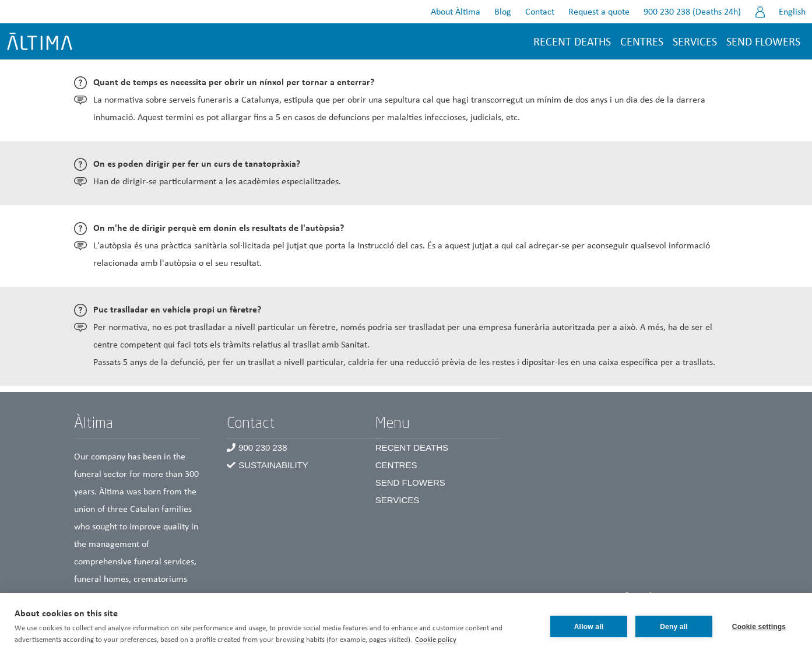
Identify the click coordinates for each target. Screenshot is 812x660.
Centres (396, 465)
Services (695, 43)
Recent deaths (572, 43)
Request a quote (599, 12)
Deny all (674, 627)
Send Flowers (410, 482)
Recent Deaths (412, 447)
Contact (540, 12)
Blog (503, 12)
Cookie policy (436, 640)
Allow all (589, 627)
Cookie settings (759, 627)
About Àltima (456, 12)
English (792, 12)
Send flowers (763, 43)
